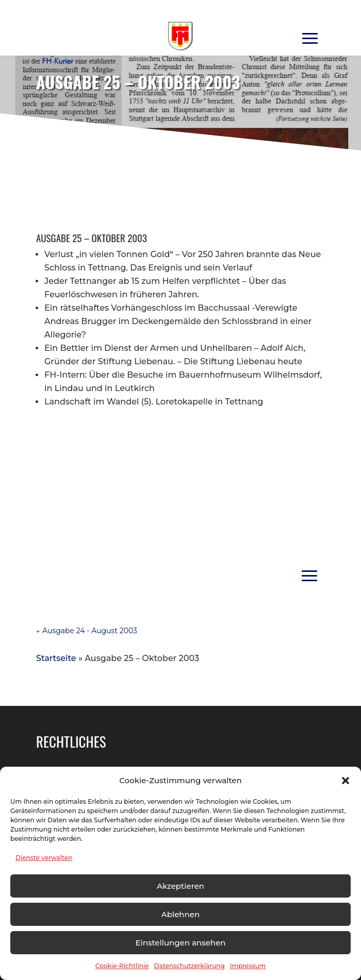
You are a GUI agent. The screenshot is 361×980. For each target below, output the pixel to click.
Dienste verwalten (44, 858)
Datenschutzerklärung (190, 966)
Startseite (56, 658)
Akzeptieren (180, 886)
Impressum (248, 966)
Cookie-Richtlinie (122, 966)
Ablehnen (180, 914)
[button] (346, 781)
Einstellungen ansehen (180, 943)
